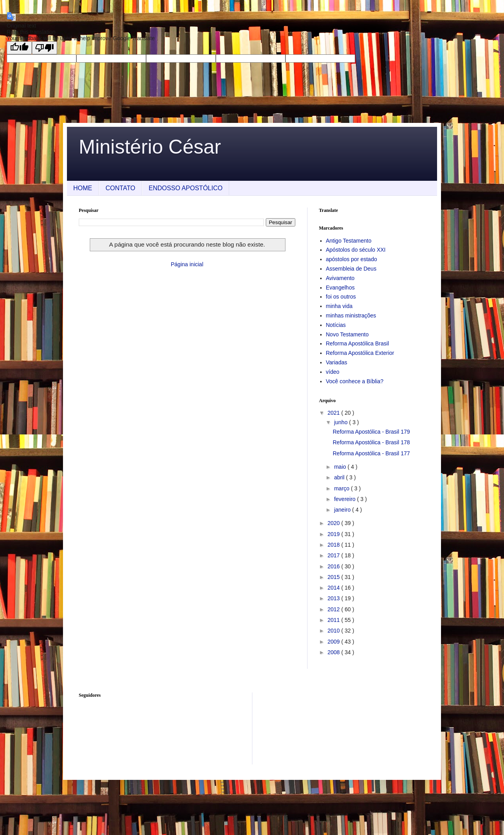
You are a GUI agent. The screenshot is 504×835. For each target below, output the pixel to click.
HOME (83, 188)
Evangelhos (340, 288)
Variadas (337, 362)
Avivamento (340, 278)
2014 (334, 588)
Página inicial (187, 264)
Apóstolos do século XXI (356, 250)
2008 (334, 652)
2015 (334, 577)
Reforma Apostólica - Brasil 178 (371, 442)
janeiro (343, 510)
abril (340, 477)
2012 (334, 609)
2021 (334, 413)
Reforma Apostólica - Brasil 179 (371, 432)
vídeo (333, 372)
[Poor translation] (44, 48)
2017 (334, 555)
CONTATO (120, 188)
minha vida (339, 306)
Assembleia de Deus (351, 269)
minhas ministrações (351, 315)
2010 (334, 631)
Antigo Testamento (349, 241)
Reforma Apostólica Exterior (360, 353)
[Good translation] (19, 48)
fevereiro (345, 499)
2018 (334, 545)
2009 (334, 642)
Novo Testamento (347, 334)
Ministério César (150, 147)
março (342, 488)
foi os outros (341, 297)
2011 (334, 620)
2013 (334, 598)
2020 (334, 523)
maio (341, 467)
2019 (334, 534)
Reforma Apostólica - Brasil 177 (371, 453)
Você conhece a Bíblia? (355, 381)
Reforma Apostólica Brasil (358, 343)
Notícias (336, 325)
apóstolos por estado (352, 259)
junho (341, 422)
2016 (334, 566)
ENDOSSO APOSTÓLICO (186, 188)
